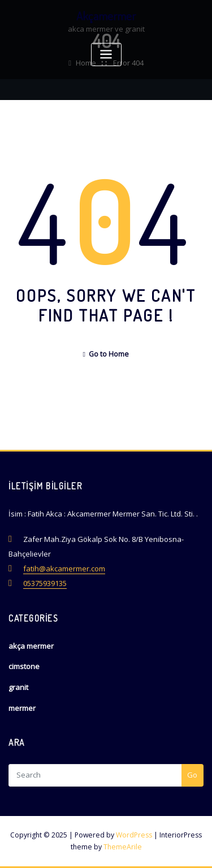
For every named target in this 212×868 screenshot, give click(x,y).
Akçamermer (106, 16)
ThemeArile (123, 847)
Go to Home (106, 354)
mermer (22, 708)
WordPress (134, 835)
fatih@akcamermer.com (64, 568)
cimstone (24, 666)
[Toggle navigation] (106, 55)
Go (192, 775)
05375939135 (45, 583)
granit (18, 687)
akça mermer (31, 646)
